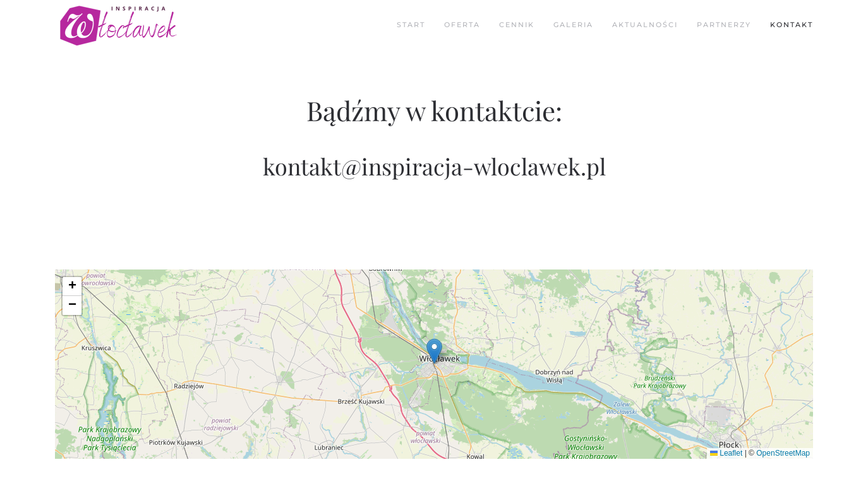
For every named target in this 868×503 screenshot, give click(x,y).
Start (411, 25)
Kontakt (792, 25)
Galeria (573, 25)
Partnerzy (724, 25)
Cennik (517, 25)
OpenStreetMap (783, 453)
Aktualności (645, 25)
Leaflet (726, 453)
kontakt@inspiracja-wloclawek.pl (434, 166)
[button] (434, 351)
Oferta (462, 25)
